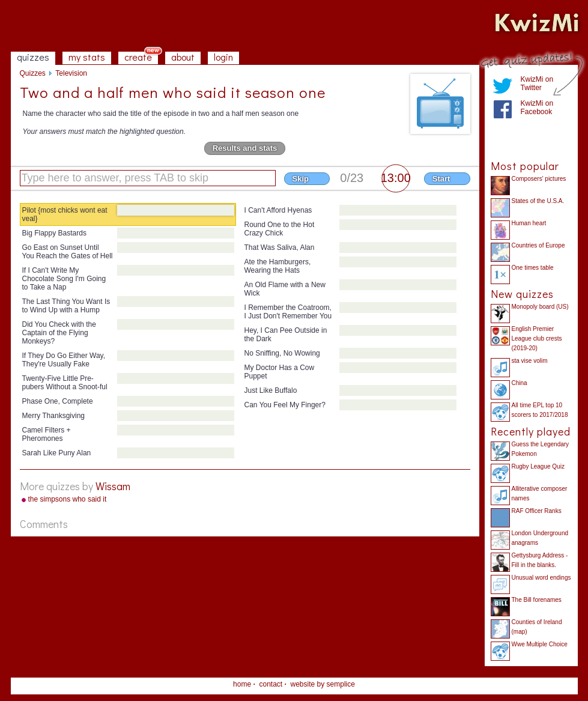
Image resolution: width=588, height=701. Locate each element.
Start (441, 179)
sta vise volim (530, 361)
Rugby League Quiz (538, 466)
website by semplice (323, 684)
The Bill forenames (537, 600)
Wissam (113, 486)
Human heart (529, 223)
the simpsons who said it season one (68, 500)
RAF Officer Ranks (537, 511)
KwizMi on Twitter (537, 83)
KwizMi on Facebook (537, 108)
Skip (301, 179)
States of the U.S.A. (538, 201)
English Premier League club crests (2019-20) (537, 338)
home (242, 684)
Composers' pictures (539, 179)
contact (271, 684)
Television (71, 73)
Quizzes (33, 73)
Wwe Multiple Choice (540, 644)
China (520, 383)
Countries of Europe (538, 245)
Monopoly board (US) (540, 307)
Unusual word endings (541, 578)
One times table (533, 268)
